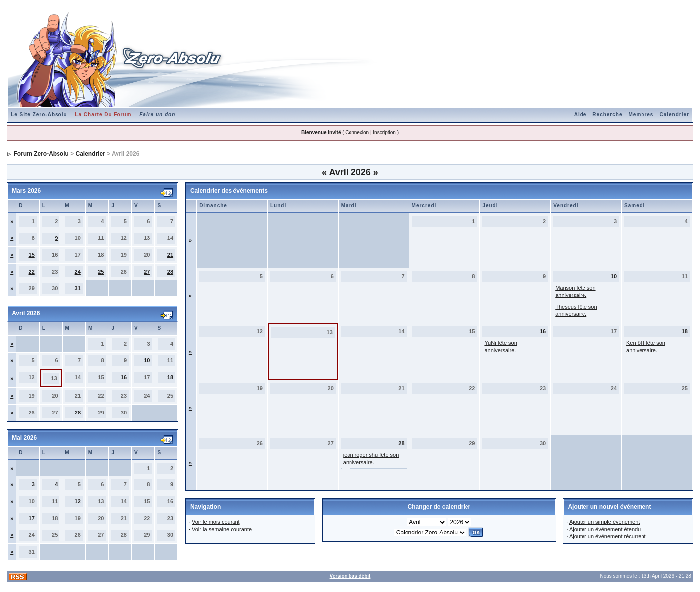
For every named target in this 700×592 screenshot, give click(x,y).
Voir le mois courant (216, 522)
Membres (641, 114)
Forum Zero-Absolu (41, 154)
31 (78, 288)
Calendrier (674, 114)
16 (124, 377)
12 (78, 501)
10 (147, 360)
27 (147, 272)
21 (170, 255)
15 (32, 255)
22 (32, 272)
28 (170, 272)
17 (32, 518)
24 (78, 272)
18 (170, 377)
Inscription (384, 133)
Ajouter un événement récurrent (608, 536)
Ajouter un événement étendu (605, 529)
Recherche (607, 114)
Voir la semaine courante (222, 529)
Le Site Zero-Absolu (39, 114)
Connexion (357, 133)
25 (101, 272)
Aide (581, 114)
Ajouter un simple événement (604, 522)
